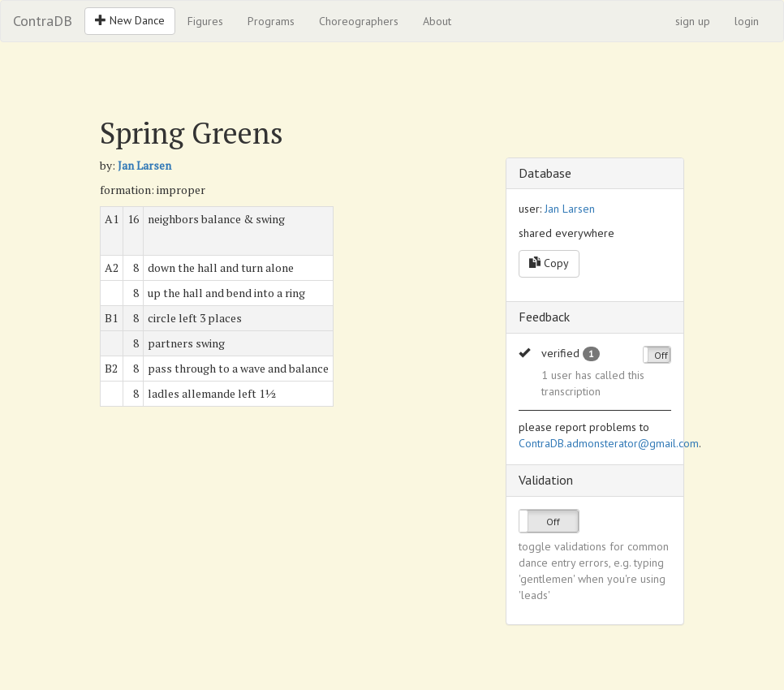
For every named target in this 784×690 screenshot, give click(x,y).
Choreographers (359, 21)
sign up (693, 21)
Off (661, 355)
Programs (271, 21)
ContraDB (43, 21)
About (437, 21)
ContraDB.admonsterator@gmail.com (609, 443)
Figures (205, 21)
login (747, 21)
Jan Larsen (144, 165)
